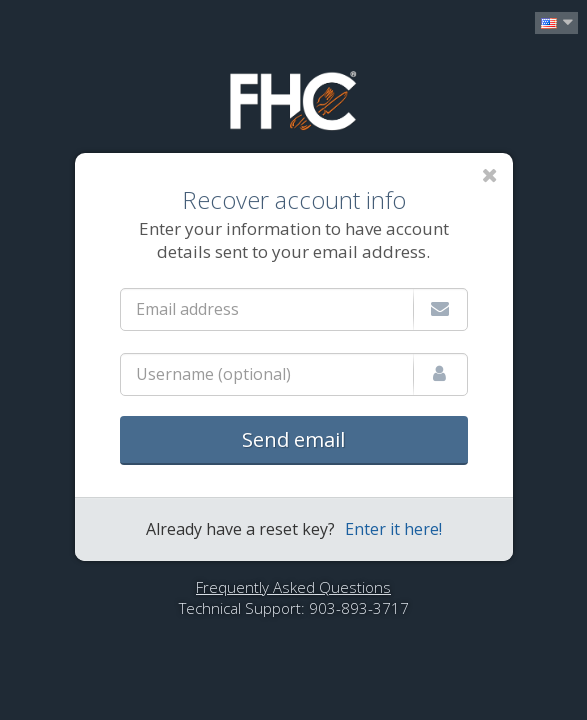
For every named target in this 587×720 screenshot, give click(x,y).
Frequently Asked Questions (293, 587)
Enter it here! (393, 529)
